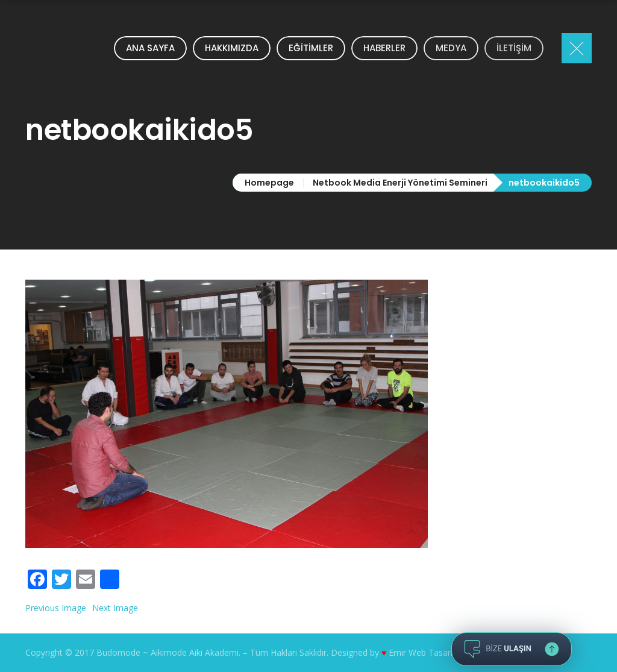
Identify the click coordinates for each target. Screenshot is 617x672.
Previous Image (56, 608)
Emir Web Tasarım (424, 652)
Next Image (115, 608)
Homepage (269, 183)
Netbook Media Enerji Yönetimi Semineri (400, 183)
